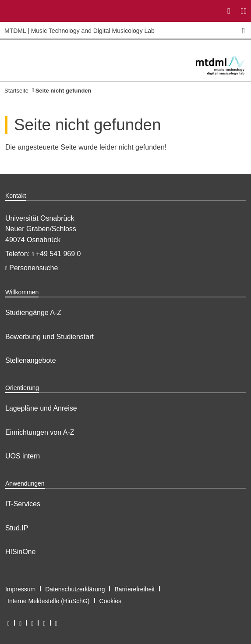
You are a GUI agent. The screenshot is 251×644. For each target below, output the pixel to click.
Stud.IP (17, 528)
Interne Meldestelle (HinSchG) (49, 601)
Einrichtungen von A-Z (40, 432)
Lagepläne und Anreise (41, 408)
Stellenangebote (31, 360)
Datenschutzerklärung (75, 589)
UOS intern (23, 456)
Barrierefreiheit (134, 589)
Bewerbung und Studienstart (49, 337)
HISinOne (20, 552)
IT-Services (23, 504)
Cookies (111, 601)
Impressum (20, 589)
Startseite (16, 91)
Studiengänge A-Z (33, 313)
